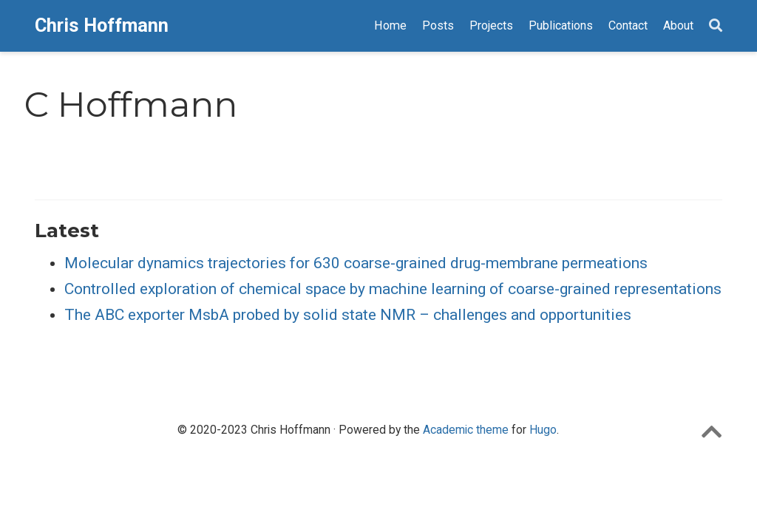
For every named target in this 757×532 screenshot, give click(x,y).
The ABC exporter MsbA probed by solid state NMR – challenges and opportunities (348, 315)
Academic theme (466, 430)
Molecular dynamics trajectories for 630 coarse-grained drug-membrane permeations (356, 263)
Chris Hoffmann (102, 25)
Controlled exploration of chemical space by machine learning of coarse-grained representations (393, 289)
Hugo (543, 430)
